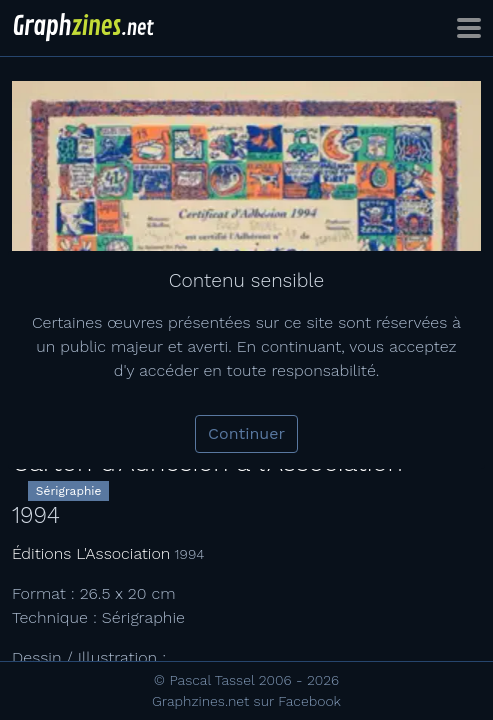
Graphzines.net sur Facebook (246, 701)
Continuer (246, 433)
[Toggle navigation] (469, 28)
